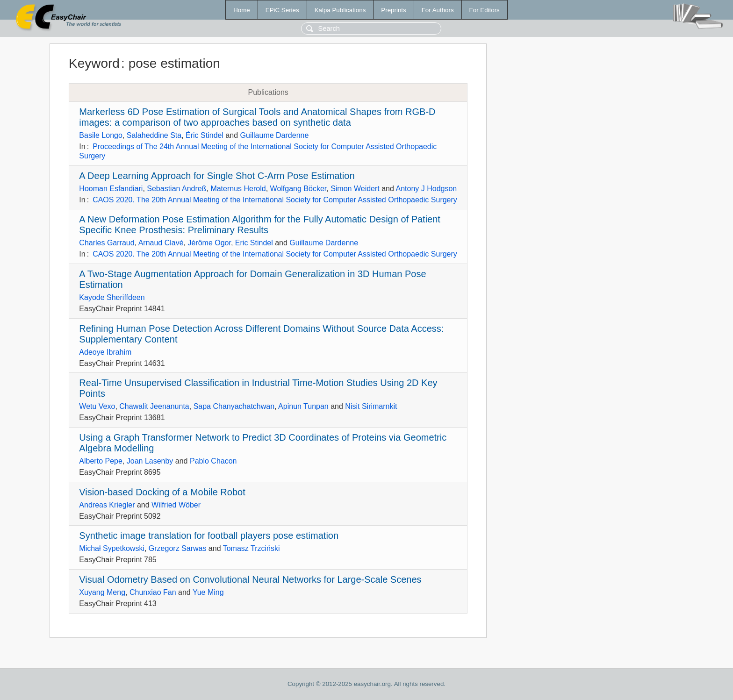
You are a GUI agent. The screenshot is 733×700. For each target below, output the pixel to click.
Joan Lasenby (150, 461)
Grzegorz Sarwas (178, 548)
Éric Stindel (205, 135)
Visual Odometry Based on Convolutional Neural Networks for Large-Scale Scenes (250, 579)
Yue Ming (208, 592)
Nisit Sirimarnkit (371, 406)
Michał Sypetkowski (112, 548)
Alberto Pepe (101, 461)
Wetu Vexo (97, 406)
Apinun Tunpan (303, 406)
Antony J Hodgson (426, 189)
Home (242, 10)
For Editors (485, 10)
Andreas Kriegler (107, 505)
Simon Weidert (355, 189)
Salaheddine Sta (154, 135)
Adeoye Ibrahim (105, 352)
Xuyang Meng (102, 592)
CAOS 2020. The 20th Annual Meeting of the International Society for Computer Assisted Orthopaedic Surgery (275, 200)
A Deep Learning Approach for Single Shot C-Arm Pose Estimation (217, 176)
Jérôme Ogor (209, 243)
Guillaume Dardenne (275, 135)
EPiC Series (282, 10)
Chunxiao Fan (153, 592)
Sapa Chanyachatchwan (234, 406)
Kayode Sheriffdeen (112, 297)
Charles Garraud (107, 243)
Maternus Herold (238, 189)
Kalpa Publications (340, 10)
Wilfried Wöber (176, 505)
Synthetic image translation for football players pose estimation (209, 536)
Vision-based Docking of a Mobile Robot (162, 492)
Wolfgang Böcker (298, 189)
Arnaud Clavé (161, 243)
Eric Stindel (254, 243)
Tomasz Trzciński (252, 548)
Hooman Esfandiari (111, 189)
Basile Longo (101, 135)
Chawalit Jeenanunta (154, 406)
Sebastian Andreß (176, 189)
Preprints (393, 10)
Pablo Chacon (213, 461)
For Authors (438, 10)
